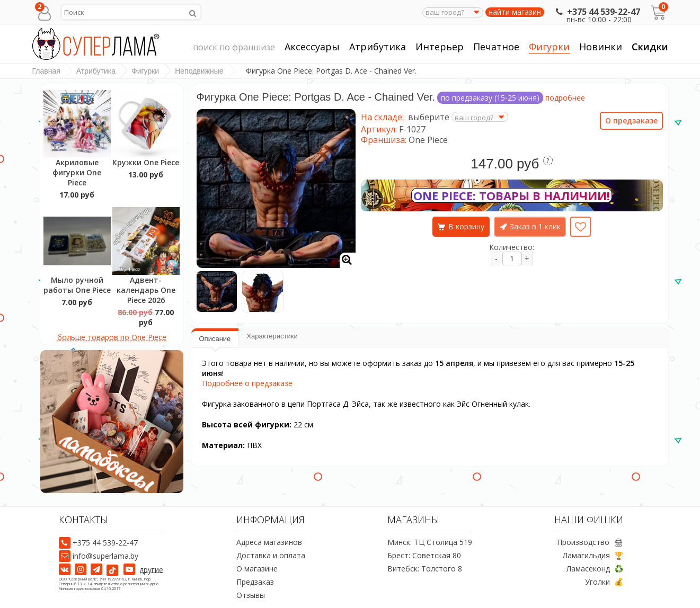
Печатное (496, 47)
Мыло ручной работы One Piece (77, 285)
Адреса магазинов (269, 542)
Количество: (512, 247)
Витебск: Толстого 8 (425, 569)
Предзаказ (255, 582)
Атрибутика (378, 47)
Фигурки (549, 47)
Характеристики (272, 336)
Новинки (601, 47)
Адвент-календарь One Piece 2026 (146, 290)
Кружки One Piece (146, 162)
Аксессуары (312, 47)
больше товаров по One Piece (112, 337)
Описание (215, 339)
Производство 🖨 (590, 542)
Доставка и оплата (271, 555)
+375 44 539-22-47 (597, 12)
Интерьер (440, 47)
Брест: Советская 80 (424, 555)
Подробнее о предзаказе (247, 383)
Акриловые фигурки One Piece (77, 172)
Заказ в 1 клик (535, 226)
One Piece (428, 140)
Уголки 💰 (604, 582)
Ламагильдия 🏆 (593, 555)
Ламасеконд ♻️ (595, 569)
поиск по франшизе (234, 48)
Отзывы (251, 595)
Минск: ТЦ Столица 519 (430, 542)
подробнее (565, 98)
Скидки (650, 47)
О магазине (257, 569)
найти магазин (515, 12)
